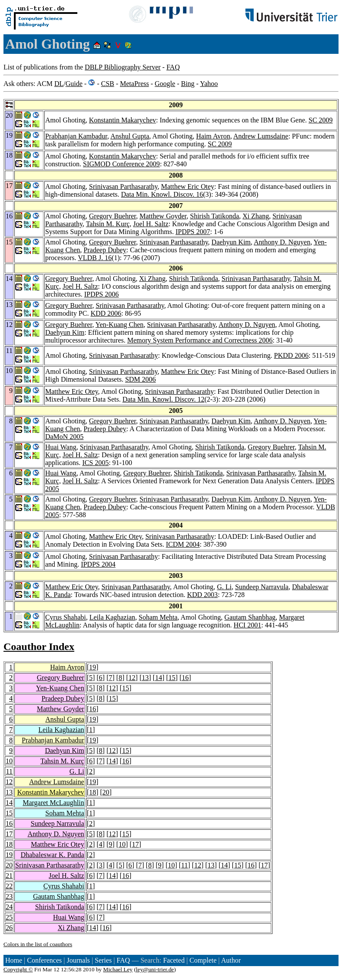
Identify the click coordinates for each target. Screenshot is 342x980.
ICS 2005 (95, 463)
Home (14, 960)
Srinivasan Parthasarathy (123, 186)
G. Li (224, 587)
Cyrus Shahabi (66, 617)
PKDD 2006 (292, 355)
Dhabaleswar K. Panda (52, 855)
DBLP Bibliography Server (123, 67)
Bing (188, 84)
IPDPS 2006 (102, 294)
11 (9, 771)
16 (185, 678)
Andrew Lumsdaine (261, 136)
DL (59, 84)
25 (9, 917)
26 (9, 928)
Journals (78, 960)
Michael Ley (118, 969)
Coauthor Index (39, 647)
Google (165, 84)
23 (9, 896)
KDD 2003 (202, 595)
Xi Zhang (256, 216)
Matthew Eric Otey (188, 186)
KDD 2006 (106, 313)
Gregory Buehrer (113, 216)
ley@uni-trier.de (155, 969)
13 (145, 678)
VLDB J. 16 (95, 258)
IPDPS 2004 (98, 564)
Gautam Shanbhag (250, 617)
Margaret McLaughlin (53, 803)
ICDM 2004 (183, 544)
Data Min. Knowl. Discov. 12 (164, 399)
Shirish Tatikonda (214, 216)
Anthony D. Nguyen (282, 242)
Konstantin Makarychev (123, 120)
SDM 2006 (141, 379)
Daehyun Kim (231, 242)
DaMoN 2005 (64, 437)
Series (103, 960)
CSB (107, 84)
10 (9, 761)
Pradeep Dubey (105, 250)
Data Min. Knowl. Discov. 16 (162, 194)
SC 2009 (321, 120)
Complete (203, 960)
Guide (74, 84)
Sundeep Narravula (262, 587)
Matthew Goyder (163, 216)
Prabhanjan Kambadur (76, 136)
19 (93, 667)
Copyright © (18, 969)
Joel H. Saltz (151, 224)
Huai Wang (61, 447)
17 (9, 834)
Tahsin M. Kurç (108, 224)
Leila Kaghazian (112, 617)
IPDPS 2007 (193, 232)
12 (132, 678)
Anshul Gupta (130, 136)
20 (106, 792)
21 (9, 876)
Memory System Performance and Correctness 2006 (200, 340)
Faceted (174, 960)
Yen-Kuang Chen (120, 325)
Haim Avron (213, 136)
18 (93, 792)
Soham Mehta (158, 617)
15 (172, 678)
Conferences (44, 960)
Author (231, 960)
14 (159, 678)
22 (9, 886)
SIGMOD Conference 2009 (121, 164)
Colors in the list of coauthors (38, 944)
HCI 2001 (248, 625)
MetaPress (134, 84)
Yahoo (209, 84)
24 (9, 907)
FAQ (173, 67)
